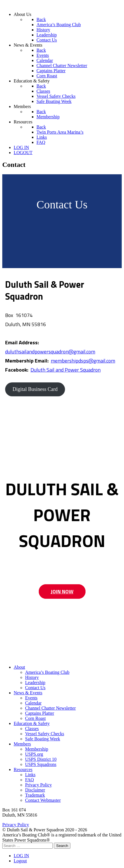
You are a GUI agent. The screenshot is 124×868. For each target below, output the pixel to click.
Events (31, 698)
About (19, 667)
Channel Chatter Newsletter (50, 708)
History (32, 677)
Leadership (35, 682)
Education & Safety (32, 723)
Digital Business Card (35, 389)
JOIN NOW (62, 592)
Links (30, 775)
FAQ (30, 780)
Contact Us (35, 688)
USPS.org (34, 754)
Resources (23, 769)
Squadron (90, 370)
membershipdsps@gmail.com (83, 361)
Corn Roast (35, 718)
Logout (20, 861)
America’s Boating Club (47, 672)
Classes (32, 729)
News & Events (28, 693)
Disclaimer (35, 790)
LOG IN (21, 856)
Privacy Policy (38, 785)
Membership (37, 749)
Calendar (33, 703)
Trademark (35, 795)
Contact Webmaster (43, 800)
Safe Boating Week (43, 739)
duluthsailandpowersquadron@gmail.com (50, 352)
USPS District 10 (41, 759)
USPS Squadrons (41, 764)
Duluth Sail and (48, 370)
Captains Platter (40, 713)
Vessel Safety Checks (45, 734)
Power (72, 370)
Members (22, 744)
